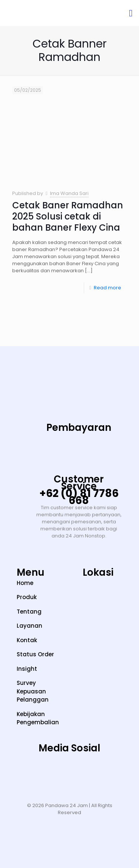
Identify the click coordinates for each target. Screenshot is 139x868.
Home (25, 583)
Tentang (29, 612)
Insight (27, 669)
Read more (107, 288)
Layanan (29, 626)
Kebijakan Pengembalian (38, 718)
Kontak (27, 640)
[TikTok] (47, 771)
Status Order (35, 654)
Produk (27, 597)
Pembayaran (79, 428)
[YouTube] (70, 771)
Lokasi (98, 572)
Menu (31, 572)
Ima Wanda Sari (69, 193)
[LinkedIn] (92, 771)
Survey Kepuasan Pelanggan (33, 691)
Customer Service (79, 483)
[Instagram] (24, 771)
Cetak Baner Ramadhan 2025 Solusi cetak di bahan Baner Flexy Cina (68, 216)
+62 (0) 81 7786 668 (79, 497)
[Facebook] (115, 771)
